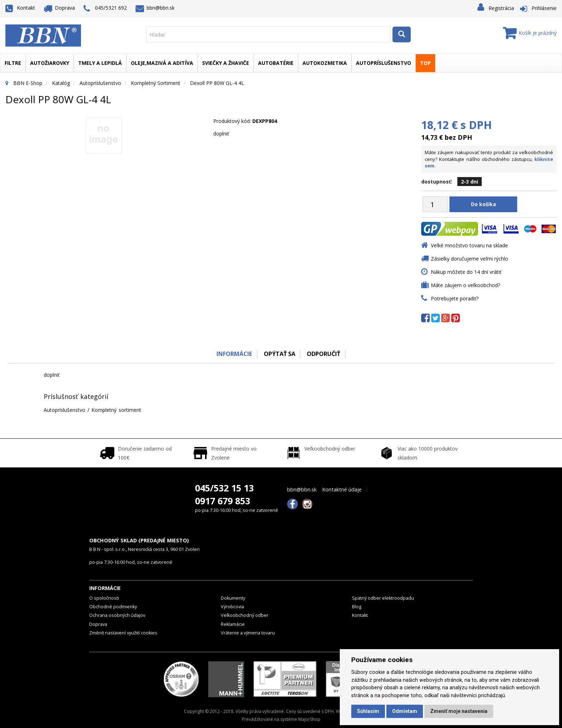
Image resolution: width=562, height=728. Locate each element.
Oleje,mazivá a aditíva (162, 63)
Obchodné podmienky (113, 607)
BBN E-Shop (28, 83)
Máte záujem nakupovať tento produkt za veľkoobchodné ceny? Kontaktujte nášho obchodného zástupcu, (489, 159)
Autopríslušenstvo (384, 63)
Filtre (13, 63)
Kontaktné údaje (342, 490)
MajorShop (309, 719)
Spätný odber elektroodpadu (383, 598)
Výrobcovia (232, 607)
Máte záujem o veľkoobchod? (465, 285)
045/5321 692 (105, 8)
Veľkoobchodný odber (245, 615)
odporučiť (324, 354)
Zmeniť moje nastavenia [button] (459, 711)
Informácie (233, 354)
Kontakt (20, 8)
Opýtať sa (279, 354)
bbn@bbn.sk (155, 8)
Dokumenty (233, 598)
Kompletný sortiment (156, 83)
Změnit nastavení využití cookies (123, 633)
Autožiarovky (50, 63)
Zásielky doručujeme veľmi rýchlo (470, 259)
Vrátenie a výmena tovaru (248, 633)
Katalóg (61, 83)
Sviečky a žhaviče (226, 63)
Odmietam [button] (405, 711)
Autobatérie (276, 63)
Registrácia (501, 8)
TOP (425, 63)
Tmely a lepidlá (100, 63)
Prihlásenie (544, 8)
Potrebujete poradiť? (455, 298)
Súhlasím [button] (368, 711)
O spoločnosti (104, 598)
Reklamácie (233, 624)
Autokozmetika (325, 63)
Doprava (59, 8)
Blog (357, 607)
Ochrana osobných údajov (117, 615)
